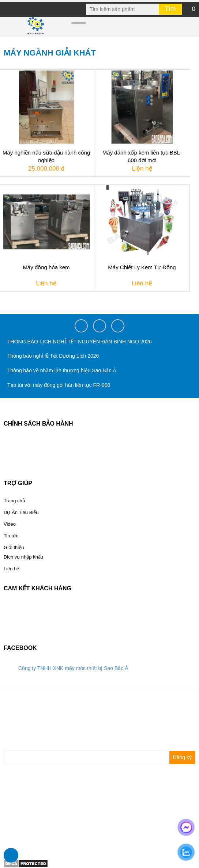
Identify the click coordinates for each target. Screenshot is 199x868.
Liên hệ (11, 569)
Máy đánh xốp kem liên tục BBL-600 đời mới (142, 156)
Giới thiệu (14, 547)
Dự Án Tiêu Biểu (21, 512)
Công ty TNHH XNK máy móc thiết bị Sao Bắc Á (73, 668)
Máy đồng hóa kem (46, 267)
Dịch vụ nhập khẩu (23, 557)
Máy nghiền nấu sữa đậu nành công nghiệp (46, 156)
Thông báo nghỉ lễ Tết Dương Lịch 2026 (53, 356)
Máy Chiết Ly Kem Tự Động (142, 267)
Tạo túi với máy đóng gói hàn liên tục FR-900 (59, 385)
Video (10, 524)
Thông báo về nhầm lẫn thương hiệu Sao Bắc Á (62, 370)
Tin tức (11, 536)
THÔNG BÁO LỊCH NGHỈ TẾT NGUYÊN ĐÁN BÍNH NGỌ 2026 (80, 342)
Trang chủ (14, 501)
